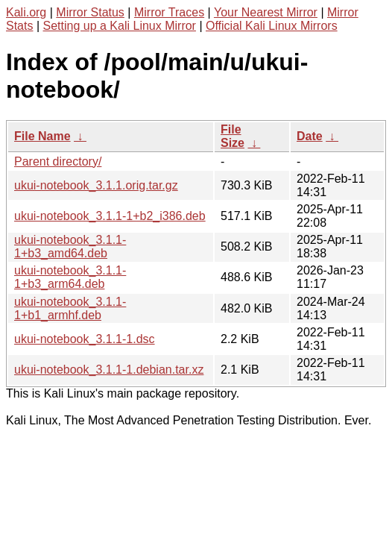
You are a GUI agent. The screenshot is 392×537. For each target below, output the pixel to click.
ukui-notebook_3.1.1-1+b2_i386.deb (110, 216)
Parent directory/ (58, 161)
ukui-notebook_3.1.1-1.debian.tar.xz (109, 370)
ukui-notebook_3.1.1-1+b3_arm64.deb (70, 277)
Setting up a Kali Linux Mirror (120, 26)
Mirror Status (90, 12)
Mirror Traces (169, 12)
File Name (42, 136)
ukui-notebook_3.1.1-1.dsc (85, 339)
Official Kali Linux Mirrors (272, 26)
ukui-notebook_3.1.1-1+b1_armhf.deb (70, 308)
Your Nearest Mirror (266, 12)
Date (310, 136)
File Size (233, 136)
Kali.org (26, 12)
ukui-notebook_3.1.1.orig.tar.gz (96, 185)
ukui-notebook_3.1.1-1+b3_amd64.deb (70, 246)
